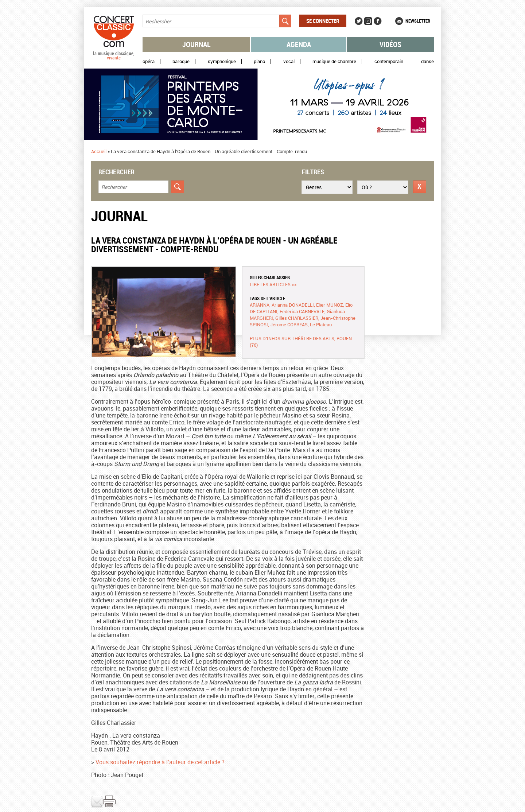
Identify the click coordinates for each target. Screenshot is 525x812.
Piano (259, 61)
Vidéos (390, 44)
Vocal (289, 61)
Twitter (359, 21)
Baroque (181, 61)
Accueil (99, 151)
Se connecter (323, 21)
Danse (427, 61)
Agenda (299, 44)
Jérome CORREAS (289, 325)
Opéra (149, 61)
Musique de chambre (334, 61)
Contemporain (389, 61)
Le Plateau (321, 325)
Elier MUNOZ (330, 305)
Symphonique (222, 61)
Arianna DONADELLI (293, 305)
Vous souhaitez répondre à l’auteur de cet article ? (160, 762)
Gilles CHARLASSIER (270, 277)
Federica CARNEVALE (302, 311)
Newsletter (418, 21)
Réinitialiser (420, 187)
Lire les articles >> (273, 284)
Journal (197, 44)
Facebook (378, 21)
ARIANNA (260, 305)
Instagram (368, 21)
